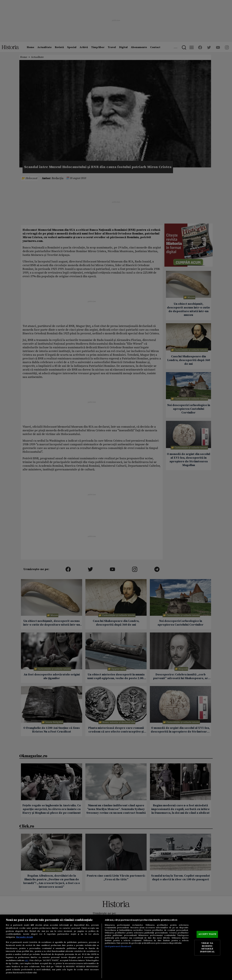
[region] (116, 947)
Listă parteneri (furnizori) (118, 946)
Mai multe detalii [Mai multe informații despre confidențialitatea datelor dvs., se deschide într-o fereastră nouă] (24, 937)
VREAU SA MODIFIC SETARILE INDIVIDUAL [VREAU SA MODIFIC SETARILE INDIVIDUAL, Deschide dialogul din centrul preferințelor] (207, 948)
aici (27, 960)
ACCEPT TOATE (207, 934)
